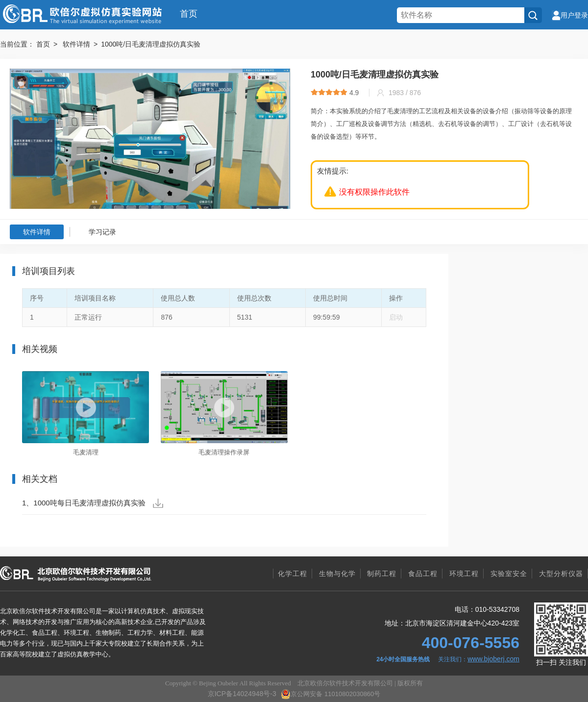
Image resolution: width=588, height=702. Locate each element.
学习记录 (102, 232)
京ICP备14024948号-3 (242, 694)
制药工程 (382, 574)
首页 (189, 14)
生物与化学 (337, 574)
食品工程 (423, 574)
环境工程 (464, 574)
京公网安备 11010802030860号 (331, 694)
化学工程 (293, 574)
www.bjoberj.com (493, 659)
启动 (396, 317)
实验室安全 (509, 574)
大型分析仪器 (561, 574)
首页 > (49, 44)
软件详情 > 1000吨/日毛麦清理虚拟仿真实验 (132, 44)
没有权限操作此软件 (374, 192)
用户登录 (570, 15)
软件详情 (37, 232)
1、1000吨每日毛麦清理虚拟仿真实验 (93, 503)
